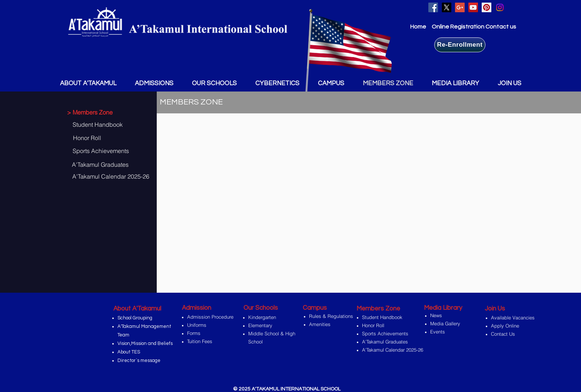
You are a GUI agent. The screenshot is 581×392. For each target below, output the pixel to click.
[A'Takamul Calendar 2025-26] (110, 176)
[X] (446, 7)
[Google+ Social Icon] (460, 7)
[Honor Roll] (101, 138)
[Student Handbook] (102, 124)
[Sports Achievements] (100, 151)
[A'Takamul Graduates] (99, 165)
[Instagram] (500, 7)
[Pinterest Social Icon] (487, 7)
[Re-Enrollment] (460, 45)
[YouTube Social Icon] (473, 7)
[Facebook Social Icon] (433, 7)
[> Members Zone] (93, 112)
